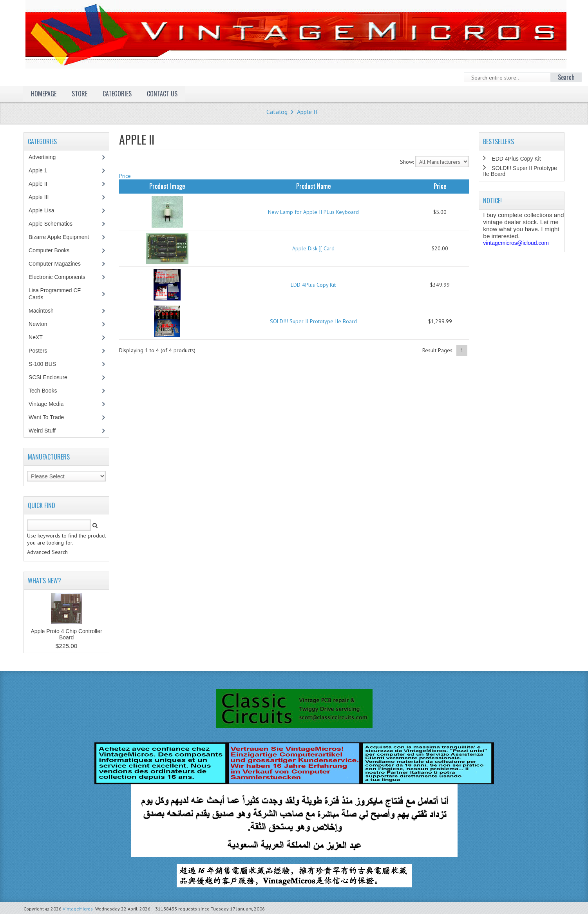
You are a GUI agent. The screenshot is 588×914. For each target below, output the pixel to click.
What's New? (44, 581)
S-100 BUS (46, 364)
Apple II (307, 112)
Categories (117, 94)
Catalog (277, 112)
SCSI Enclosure (52, 377)
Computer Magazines (60, 264)
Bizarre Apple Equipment (63, 237)
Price (125, 176)
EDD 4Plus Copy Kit (313, 285)
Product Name (313, 186)
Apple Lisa (47, 210)
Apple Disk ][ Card (313, 248)
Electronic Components (61, 277)
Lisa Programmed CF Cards (55, 294)
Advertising (46, 157)
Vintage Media (50, 404)
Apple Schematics (55, 224)
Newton (38, 324)
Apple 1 (42, 170)
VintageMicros (78, 909)
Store (80, 94)
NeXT (36, 337)
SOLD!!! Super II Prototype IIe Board (313, 321)
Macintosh (45, 311)
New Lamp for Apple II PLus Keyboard (313, 212)
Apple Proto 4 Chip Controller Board (67, 634)
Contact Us (162, 94)
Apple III (43, 197)
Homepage (44, 94)
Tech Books (48, 391)
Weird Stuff (46, 431)
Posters (42, 351)
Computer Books (55, 250)
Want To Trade (46, 417)
